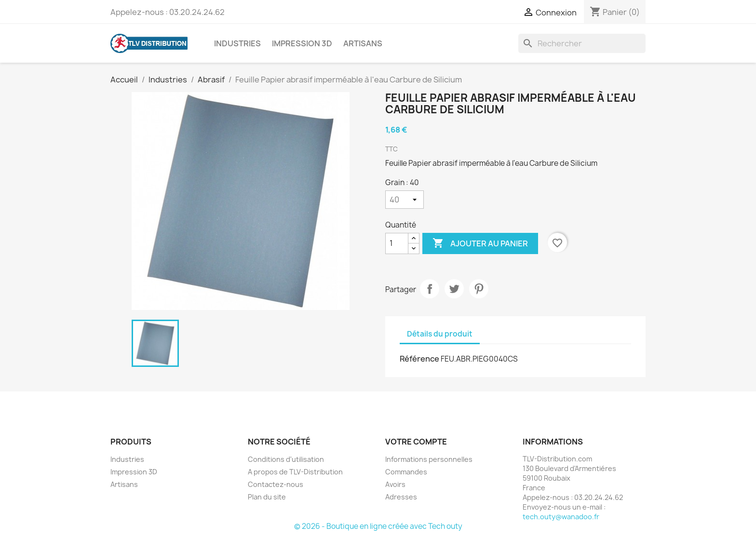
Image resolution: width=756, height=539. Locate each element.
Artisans (363, 43)
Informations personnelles (429, 459)
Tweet (454, 289)
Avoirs (395, 484)
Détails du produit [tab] (440, 334)
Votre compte (416, 442)
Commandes (406, 472)
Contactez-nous (276, 484)
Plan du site (267, 497)
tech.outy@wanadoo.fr (561, 517)
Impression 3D (302, 43)
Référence (419, 359)
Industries (237, 43)
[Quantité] (397, 243)
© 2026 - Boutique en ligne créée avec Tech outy (378, 526)
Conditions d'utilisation (286, 459)
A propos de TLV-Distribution (295, 472)
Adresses (401, 497)
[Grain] (405, 200)
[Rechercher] (582, 43)
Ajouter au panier (480, 243)
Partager (430, 289)
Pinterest (479, 289)
